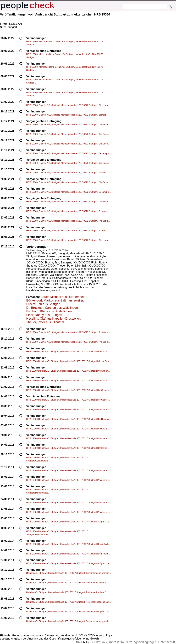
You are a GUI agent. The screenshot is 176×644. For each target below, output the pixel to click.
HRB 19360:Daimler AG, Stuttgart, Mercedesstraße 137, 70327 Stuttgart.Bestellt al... (67, 448)
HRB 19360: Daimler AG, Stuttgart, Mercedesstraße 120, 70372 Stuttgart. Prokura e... (68, 173)
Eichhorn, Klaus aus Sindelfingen (49, 311)
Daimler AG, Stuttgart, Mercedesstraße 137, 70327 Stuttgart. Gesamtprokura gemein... (69, 573)
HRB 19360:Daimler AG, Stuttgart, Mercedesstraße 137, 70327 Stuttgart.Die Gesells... (68, 390)
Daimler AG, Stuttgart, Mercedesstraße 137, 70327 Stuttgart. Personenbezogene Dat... (69, 602)
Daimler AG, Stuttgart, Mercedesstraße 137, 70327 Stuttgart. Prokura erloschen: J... (67, 592)
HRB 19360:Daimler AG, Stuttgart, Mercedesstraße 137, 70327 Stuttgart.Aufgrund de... (69, 522)
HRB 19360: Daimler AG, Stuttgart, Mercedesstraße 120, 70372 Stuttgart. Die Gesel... (68, 124)
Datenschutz (167, 642)
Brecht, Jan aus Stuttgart (43, 304)
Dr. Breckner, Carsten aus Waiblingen (52, 308)
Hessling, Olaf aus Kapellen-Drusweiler (53, 319)
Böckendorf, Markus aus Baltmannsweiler (55, 300)
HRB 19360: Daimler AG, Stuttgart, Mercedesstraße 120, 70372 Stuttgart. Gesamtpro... (69, 153)
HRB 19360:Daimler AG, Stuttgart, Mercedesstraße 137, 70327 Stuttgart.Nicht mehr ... (68, 554)
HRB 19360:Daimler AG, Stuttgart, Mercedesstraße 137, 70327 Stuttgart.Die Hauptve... (69, 419)
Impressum (116, 642)
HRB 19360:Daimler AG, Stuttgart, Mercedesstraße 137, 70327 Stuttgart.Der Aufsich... (68, 544)
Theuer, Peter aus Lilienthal (45, 322)
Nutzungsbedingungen (141, 642)
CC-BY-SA (98, 642)
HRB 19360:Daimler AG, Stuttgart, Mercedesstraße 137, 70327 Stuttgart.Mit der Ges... (68, 361)
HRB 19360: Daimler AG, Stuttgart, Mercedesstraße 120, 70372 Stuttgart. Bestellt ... (67, 115)
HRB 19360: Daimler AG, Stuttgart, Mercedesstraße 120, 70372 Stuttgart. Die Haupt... (68, 105)
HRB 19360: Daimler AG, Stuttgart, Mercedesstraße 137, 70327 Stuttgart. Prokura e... (68, 332)
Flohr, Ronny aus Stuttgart (44, 315)
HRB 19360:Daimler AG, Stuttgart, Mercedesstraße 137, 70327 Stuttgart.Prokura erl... (68, 352)
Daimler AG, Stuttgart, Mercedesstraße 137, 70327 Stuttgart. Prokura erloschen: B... (67, 583)
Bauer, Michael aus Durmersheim (63, 297)
